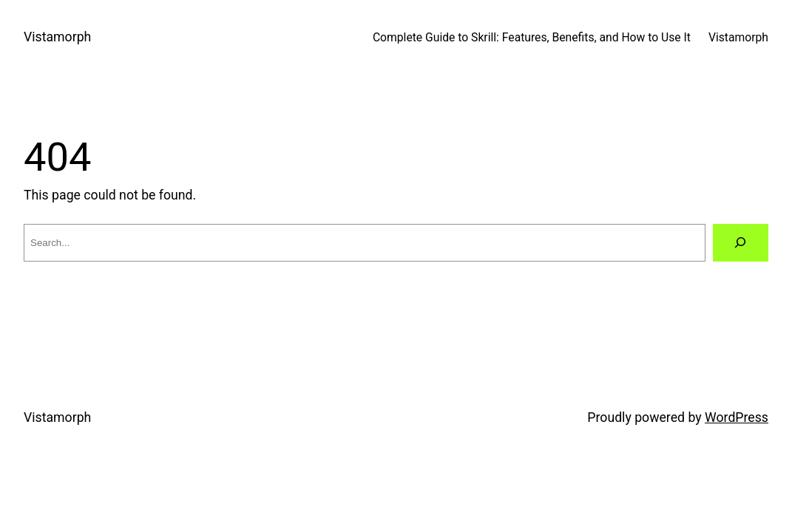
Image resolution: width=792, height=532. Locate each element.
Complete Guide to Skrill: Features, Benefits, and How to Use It (532, 37)
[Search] (741, 243)
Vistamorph (57, 37)
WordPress (737, 417)
